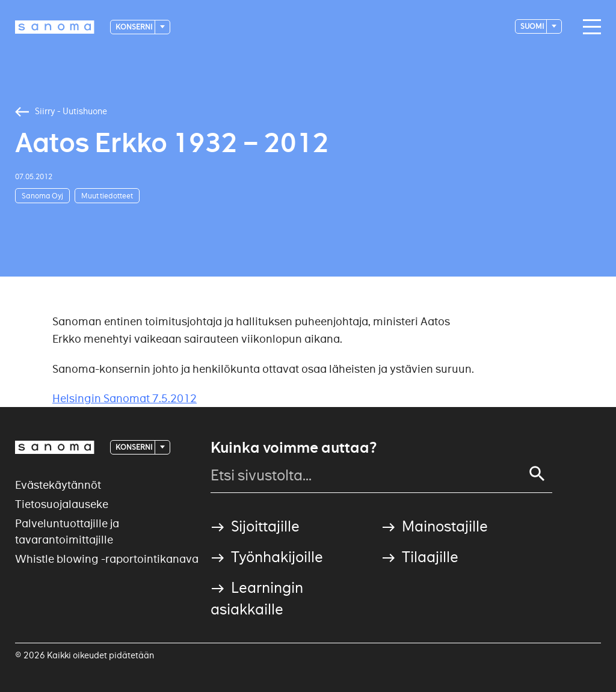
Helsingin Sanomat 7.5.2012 (125, 398)
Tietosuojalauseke (62, 504)
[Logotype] (55, 28)
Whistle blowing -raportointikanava (107, 559)
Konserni (134, 27)
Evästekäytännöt (58, 485)
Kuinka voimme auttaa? (294, 448)
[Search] (537, 474)
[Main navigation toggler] (589, 28)
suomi (533, 27)
